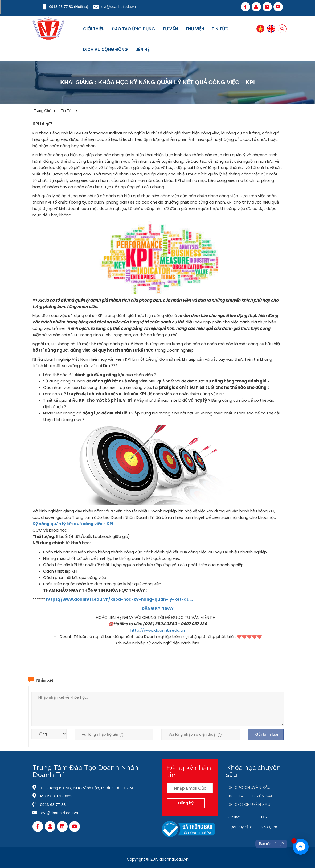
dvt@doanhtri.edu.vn (119, 7)
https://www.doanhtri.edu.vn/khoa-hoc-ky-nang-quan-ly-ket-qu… (119, 599)
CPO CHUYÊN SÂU (250, 788)
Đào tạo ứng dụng (133, 29)
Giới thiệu (94, 29)
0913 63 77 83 (61, 7)
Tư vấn (170, 29)
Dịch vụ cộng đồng (105, 49)
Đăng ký (186, 803)
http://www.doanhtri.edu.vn (158, 630)
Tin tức (220, 29)
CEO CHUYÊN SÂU (249, 805)
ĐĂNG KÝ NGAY (158, 608)
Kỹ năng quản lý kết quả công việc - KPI (73, 524)
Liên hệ (142, 49)
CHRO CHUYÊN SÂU (251, 796)
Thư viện (195, 29)
